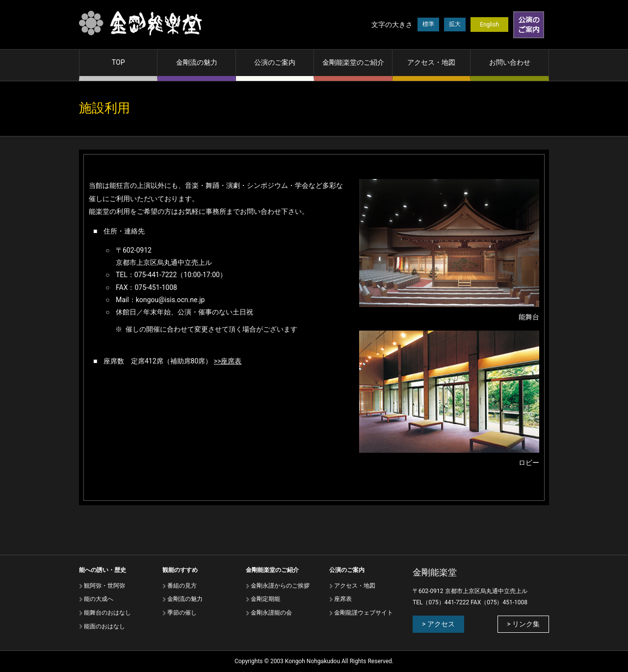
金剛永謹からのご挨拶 (280, 586)
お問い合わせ (510, 62)
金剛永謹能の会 (271, 613)
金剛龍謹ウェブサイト (364, 613)
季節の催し (182, 613)
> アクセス (438, 624)
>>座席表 (228, 361)
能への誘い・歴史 (103, 570)
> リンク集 (523, 624)
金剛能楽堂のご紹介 (353, 62)
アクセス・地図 (431, 62)
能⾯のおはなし (105, 626)
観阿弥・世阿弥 (105, 586)
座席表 (343, 599)
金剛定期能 (265, 599)
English (489, 25)
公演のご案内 (275, 62)
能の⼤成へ (99, 599)
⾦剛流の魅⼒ (185, 599)
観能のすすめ (180, 570)
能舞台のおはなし (107, 613)
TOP (118, 62)
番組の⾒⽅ (182, 586)
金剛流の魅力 (197, 62)
